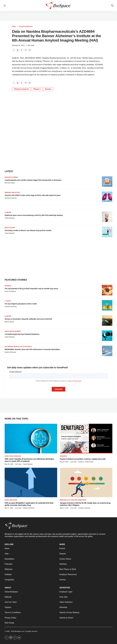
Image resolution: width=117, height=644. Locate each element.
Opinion (8, 286)
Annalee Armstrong (11, 198)
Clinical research (21, 89)
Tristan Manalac (10, 218)
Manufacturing (11, 177)
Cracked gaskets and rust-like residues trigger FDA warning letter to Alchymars (33, 180)
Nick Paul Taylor (10, 183)
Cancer (8, 212)
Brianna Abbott (9, 322)
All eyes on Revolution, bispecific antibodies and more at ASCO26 (28, 319)
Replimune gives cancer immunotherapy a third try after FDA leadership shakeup (34, 215)
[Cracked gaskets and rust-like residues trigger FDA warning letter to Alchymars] (107, 182)
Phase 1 (37, 89)
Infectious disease (13, 456)
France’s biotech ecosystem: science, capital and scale (83, 459)
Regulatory (10, 228)
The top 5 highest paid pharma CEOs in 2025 (21, 304)
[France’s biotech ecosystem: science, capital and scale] (86, 439)
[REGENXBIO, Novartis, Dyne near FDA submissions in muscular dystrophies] (107, 351)
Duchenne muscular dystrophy (18, 347)
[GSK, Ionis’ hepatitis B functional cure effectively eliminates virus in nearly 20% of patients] (31, 439)
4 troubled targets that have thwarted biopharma (22, 334)
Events (48, 89)
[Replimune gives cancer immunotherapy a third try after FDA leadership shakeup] (107, 217)
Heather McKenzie (10, 352)
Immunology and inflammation (73, 500)
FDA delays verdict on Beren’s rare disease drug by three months (28, 230)
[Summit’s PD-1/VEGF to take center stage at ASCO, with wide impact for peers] (107, 197)
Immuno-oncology (12, 192)
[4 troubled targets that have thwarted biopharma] (107, 336)
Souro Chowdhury (10, 291)
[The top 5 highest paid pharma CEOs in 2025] (107, 305)
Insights (63, 456)
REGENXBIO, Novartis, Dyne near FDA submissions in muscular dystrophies (32, 349)
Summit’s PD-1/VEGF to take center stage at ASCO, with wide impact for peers (33, 195)
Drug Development (26, 26)
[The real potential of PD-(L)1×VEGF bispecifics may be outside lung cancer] (107, 290)
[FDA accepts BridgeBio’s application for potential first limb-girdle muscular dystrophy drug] (31, 482)
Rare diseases (11, 500)
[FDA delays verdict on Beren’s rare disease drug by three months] (107, 232)
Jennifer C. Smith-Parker (86, 462)
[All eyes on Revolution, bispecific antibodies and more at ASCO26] (107, 320)
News (14, 26)
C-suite (8, 301)
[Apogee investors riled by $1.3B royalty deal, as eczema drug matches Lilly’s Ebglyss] (86, 482)
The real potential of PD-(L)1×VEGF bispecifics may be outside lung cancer (31, 289)
